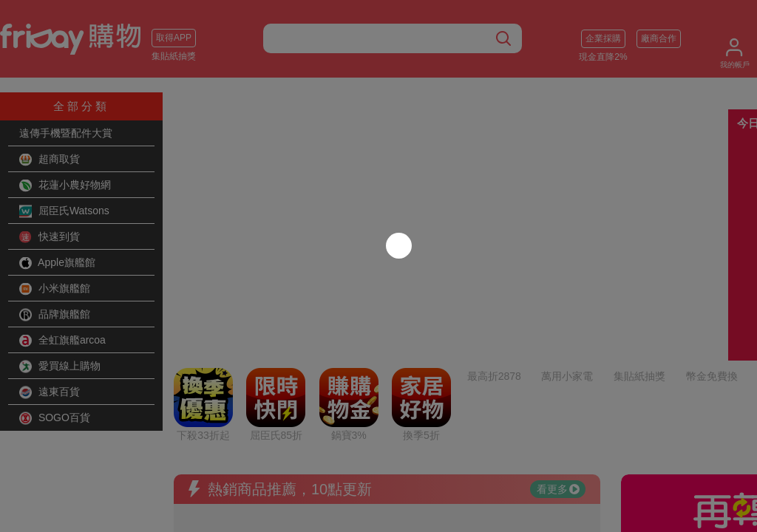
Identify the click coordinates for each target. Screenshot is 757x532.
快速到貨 (50, 237)
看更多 (558, 366)
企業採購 (603, 38)
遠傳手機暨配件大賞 (66, 133)
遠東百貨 (50, 392)
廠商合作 (659, 38)
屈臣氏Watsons (64, 211)
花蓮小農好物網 (65, 185)
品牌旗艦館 (55, 315)
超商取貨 (50, 160)
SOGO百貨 (55, 418)
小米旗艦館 (55, 289)
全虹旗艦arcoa (62, 341)
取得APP (174, 38)
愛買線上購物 (60, 366)
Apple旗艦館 (57, 263)
